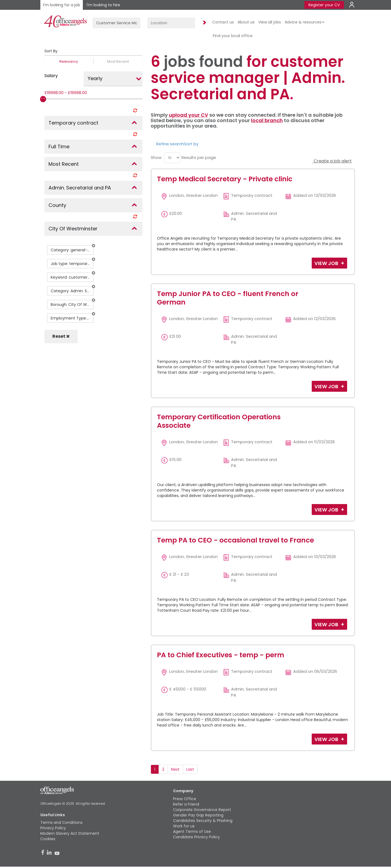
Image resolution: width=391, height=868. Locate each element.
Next (175, 769)
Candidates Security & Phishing (203, 821)
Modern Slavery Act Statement (70, 833)
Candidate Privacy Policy (196, 837)
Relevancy (69, 61)
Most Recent (118, 61)
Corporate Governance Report (202, 810)
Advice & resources (304, 22)
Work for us (184, 826)
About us (246, 22)
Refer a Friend (186, 804)
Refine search (170, 144)
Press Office (185, 799)
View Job (327, 263)
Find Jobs (204, 23)
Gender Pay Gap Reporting (198, 815)
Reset (61, 336)
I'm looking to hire (103, 5)
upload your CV (189, 115)
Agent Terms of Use (192, 831)
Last (190, 769)
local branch (267, 120)
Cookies (48, 839)
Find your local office (233, 36)
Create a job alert (332, 161)
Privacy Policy (53, 828)
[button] (93, 246)
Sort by (191, 144)
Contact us (223, 22)
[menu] (172, 158)
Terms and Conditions (61, 822)
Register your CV (324, 5)
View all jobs (270, 22)
